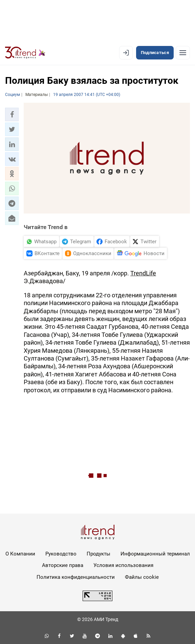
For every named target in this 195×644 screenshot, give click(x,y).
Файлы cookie (142, 577)
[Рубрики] (183, 53)
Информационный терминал (155, 554)
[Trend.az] (25, 53)
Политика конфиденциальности (76, 577)
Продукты (99, 554)
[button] (12, 115)
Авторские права (63, 565)
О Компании (20, 554)
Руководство (61, 554)
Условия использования (123, 565)
